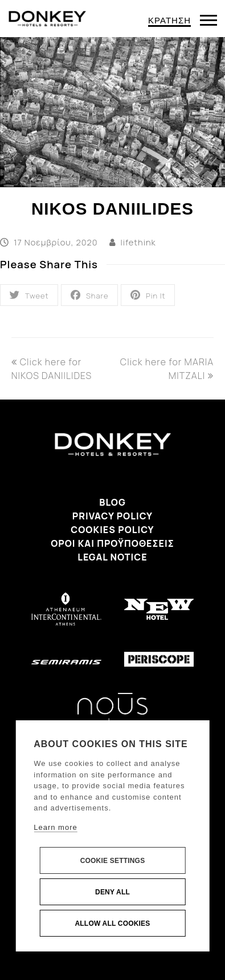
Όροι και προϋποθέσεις (113, 543)
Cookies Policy (112, 530)
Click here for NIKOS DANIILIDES (52, 369)
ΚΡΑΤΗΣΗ (169, 20)
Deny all (113, 892)
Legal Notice (112, 557)
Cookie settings (113, 861)
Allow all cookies (112, 923)
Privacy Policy (113, 516)
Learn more (55, 827)
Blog (113, 502)
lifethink (138, 242)
